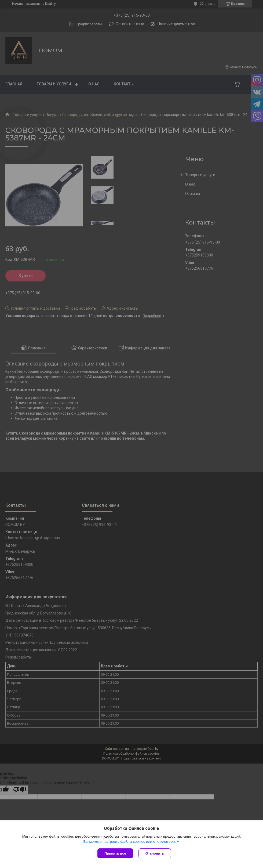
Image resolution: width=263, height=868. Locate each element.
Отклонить (155, 853)
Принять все (115, 853)
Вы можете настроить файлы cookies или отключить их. (130, 842)
